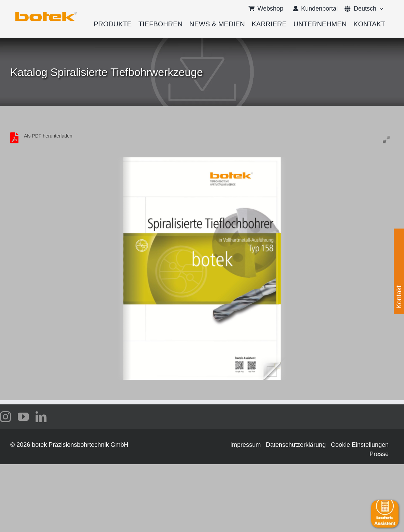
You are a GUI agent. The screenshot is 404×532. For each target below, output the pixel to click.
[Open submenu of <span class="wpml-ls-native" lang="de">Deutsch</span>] (380, 9)
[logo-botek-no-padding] (46, 14)
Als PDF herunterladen (48, 136)
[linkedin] (41, 417)
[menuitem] (360, 9)
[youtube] (23, 417)
